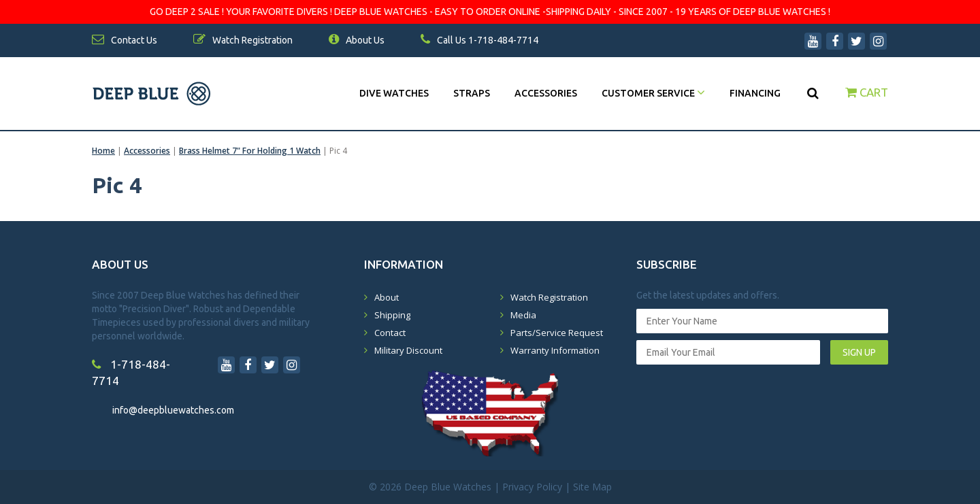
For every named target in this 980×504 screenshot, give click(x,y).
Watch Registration (549, 297)
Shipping (392, 315)
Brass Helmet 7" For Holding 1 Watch (250, 151)
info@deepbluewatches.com (173, 410)
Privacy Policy (532, 487)
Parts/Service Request (557, 333)
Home (103, 151)
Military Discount (408, 350)
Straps (472, 93)
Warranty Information (555, 350)
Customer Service (653, 93)
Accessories (546, 93)
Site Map (592, 487)
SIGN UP (859, 352)
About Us (357, 40)
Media (523, 315)
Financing (755, 93)
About (387, 297)
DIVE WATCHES (394, 93)
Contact (390, 333)
